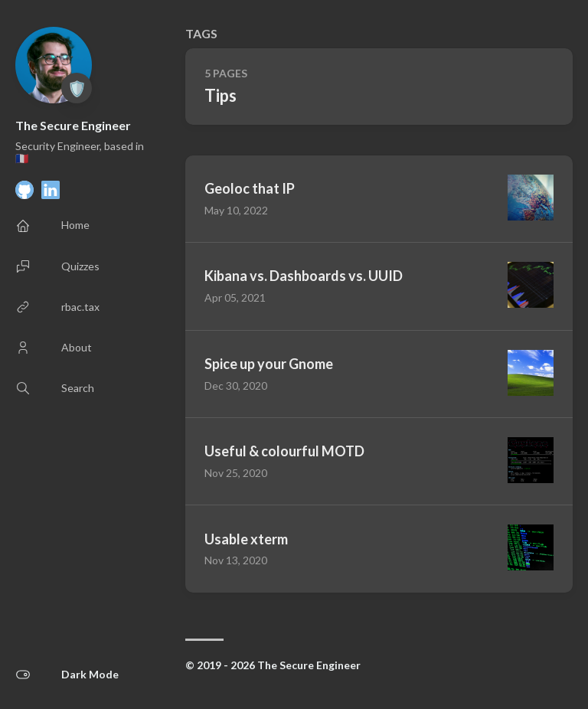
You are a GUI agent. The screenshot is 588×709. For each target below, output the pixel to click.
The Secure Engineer (73, 125)
